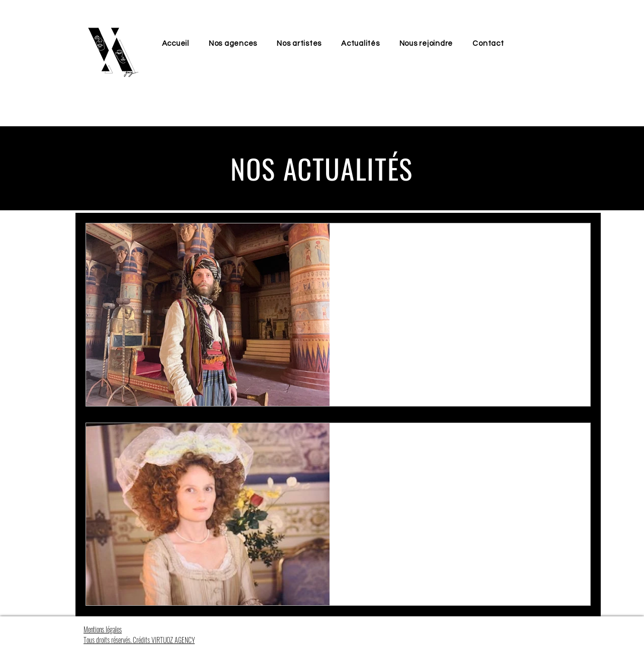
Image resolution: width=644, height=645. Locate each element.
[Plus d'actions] (571, 244)
